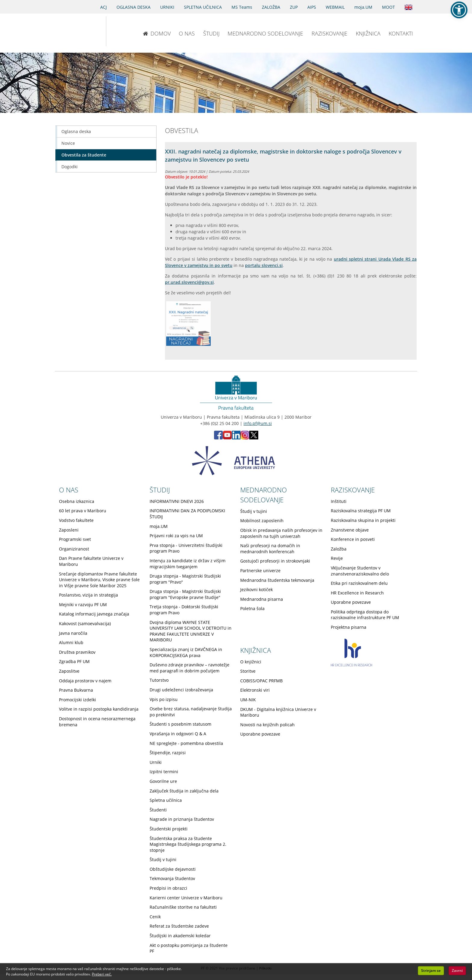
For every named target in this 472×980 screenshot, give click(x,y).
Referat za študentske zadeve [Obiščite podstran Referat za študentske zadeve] (179, 926)
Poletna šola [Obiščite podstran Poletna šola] (252, 608)
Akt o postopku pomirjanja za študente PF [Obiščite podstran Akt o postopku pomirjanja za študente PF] (189, 948)
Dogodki (70, 167)
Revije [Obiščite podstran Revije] (337, 558)
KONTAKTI (401, 33)
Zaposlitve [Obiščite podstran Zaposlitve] (69, 671)
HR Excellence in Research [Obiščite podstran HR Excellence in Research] (357, 593)
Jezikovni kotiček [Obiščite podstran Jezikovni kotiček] (256, 589)
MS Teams (242, 7)
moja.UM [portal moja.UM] (363, 7)
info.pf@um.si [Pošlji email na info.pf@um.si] (258, 423)
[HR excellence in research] (351, 665)
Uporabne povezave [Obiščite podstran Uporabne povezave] (351, 602)
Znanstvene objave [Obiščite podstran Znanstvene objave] (350, 530)
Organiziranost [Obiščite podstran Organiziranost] (74, 549)
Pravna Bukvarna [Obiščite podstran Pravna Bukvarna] (76, 690)
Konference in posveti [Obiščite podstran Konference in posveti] (353, 539)
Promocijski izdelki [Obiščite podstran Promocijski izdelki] (78, 700)
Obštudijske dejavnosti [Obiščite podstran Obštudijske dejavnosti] (173, 869)
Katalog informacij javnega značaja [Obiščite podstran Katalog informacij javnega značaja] (94, 614)
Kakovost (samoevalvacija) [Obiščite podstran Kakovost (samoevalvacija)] (85, 623)
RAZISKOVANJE (329, 33)
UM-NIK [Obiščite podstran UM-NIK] (248, 700)
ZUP (294, 7)
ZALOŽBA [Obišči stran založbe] (271, 7)
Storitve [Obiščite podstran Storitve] (248, 671)
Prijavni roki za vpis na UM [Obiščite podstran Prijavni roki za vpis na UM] (176, 536)
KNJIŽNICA (368, 33)
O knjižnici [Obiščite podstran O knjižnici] (251, 662)
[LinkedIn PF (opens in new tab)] (236, 438)
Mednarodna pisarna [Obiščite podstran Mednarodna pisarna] (262, 599)
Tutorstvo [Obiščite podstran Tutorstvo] (159, 680)
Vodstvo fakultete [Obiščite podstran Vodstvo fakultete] (76, 520)
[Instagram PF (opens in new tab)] (245, 438)
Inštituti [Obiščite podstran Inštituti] (339, 501)
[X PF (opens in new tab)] (254, 438)
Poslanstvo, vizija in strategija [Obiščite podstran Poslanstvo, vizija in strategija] (88, 595)
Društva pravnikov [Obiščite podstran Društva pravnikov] (77, 652)
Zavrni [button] (457, 971)
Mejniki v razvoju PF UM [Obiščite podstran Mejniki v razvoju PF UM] (83, 605)
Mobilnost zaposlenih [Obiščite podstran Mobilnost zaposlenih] (262, 521)
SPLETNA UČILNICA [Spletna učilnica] (203, 7)
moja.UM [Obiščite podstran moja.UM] (159, 526)
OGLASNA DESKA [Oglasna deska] (134, 7)
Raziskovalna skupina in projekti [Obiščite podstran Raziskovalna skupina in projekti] (363, 520)
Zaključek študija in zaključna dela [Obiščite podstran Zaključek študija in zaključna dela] (184, 791)
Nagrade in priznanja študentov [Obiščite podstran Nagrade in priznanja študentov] (182, 819)
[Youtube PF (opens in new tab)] (227, 438)
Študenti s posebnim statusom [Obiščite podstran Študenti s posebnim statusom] (180, 724)
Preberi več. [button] (102, 974)
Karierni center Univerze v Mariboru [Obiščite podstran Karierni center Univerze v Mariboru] (186, 898)
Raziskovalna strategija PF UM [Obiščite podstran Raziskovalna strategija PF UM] (361, 511)
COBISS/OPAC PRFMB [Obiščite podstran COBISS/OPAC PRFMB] (261, 681)
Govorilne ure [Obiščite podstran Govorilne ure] (163, 781)
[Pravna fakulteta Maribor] (126, 31)
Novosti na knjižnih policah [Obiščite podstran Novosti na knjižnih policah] (267, 725)
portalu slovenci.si (264, 265)
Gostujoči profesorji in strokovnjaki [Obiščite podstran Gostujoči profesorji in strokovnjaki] (275, 561)
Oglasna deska (76, 131)
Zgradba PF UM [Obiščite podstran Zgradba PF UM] (74, 661)
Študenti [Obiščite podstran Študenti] (158, 810)
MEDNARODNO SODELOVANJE (265, 33)
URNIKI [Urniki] (167, 7)
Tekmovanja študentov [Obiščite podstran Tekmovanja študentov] (172, 878)
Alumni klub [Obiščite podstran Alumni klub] (71, 642)
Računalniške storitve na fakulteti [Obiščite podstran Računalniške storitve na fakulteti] (183, 907)
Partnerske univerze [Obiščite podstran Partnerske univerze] (260, 571)
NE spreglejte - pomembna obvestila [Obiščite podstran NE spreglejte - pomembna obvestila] (186, 743)
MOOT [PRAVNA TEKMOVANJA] (388, 7)
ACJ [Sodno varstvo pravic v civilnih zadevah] (104, 7)
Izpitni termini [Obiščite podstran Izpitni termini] (164, 772)
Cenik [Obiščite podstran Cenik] (155, 917)
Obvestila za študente (84, 155)
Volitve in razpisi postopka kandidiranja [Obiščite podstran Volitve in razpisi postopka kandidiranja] (99, 709)
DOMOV (157, 33)
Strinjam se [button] (431, 971)
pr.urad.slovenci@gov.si (189, 282)
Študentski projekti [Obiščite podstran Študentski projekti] (169, 829)
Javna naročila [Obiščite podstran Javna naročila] (73, 633)
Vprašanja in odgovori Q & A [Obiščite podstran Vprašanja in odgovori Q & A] (178, 734)
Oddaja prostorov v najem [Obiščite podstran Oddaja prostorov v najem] (85, 681)
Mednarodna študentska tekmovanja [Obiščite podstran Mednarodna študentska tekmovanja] (277, 580)
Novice (68, 143)
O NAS (187, 33)
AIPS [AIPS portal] (312, 7)
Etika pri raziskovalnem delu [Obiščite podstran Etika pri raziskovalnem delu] (359, 583)
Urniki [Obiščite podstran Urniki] (156, 762)
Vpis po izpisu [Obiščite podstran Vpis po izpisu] (164, 699)
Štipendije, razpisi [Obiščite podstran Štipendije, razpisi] (168, 753)
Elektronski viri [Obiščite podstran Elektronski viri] (255, 690)
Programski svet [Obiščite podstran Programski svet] (75, 539)
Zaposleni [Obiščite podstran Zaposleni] (69, 530)
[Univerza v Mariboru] (74, 31)
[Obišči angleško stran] (408, 7)
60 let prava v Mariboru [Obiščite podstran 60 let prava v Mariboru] (83, 511)
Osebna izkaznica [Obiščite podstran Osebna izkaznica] (77, 501)
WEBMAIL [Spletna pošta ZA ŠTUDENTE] (335, 7)
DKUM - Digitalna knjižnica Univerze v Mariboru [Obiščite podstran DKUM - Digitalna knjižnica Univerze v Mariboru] (278, 712)
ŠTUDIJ (211, 33)
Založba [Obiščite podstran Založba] (339, 549)
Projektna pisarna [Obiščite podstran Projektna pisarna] (349, 627)
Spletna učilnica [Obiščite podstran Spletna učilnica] (166, 800)
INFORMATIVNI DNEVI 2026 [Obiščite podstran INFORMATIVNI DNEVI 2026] (177, 501)
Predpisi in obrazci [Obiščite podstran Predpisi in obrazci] (168, 888)
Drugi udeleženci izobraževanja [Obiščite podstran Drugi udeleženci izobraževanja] (181, 690)
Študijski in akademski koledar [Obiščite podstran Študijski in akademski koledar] (180, 936)
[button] (459, 10)
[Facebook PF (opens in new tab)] (218, 438)
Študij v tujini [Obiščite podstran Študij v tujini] (163, 859)
